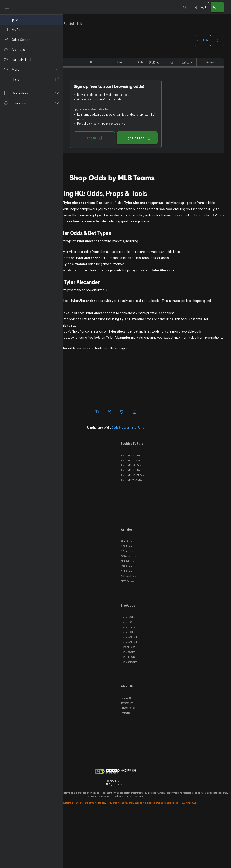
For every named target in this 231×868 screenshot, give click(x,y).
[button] (31, 69)
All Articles (126, 590)
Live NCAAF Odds (129, 691)
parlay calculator (131, 294)
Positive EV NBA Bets (131, 505)
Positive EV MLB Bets (131, 510)
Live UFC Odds (128, 701)
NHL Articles (127, 620)
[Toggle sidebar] (7, 7)
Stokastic (125, 762)
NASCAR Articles (129, 625)
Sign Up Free (169, 138)
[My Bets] (31, 30)
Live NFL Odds (128, 676)
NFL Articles (127, 600)
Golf (75, 432)
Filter (203, 41)
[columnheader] (76, 63)
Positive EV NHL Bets (131, 520)
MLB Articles (127, 610)
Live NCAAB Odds (129, 686)
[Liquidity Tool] (31, 59)
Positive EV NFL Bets (131, 515)
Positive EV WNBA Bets (132, 530)
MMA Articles (128, 630)
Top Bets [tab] (80, 23)
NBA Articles (127, 595)
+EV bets (107, 227)
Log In (200, 7)
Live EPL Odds (128, 706)
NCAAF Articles (128, 605)
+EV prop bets (123, 276)
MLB (75, 420)
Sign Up (217, 7)
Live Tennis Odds (129, 711)
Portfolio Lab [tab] (133, 23)
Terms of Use (127, 752)
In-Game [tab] (105, 23)
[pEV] (31, 20)
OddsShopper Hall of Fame (128, 477)
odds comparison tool (139, 215)
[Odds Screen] (31, 40)
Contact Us (126, 747)
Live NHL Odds (128, 681)
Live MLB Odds (128, 671)
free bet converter (200, 227)
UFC (75, 426)
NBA (75, 414)
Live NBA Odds (128, 666)
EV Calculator (82, 343)
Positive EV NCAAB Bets (133, 525)
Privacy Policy (128, 757)
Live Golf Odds (128, 696)
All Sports (79, 408)
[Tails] (31, 79)
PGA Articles (127, 615)
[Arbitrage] (31, 49)
